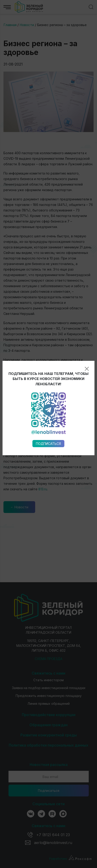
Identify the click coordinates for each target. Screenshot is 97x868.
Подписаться (48, 315)
